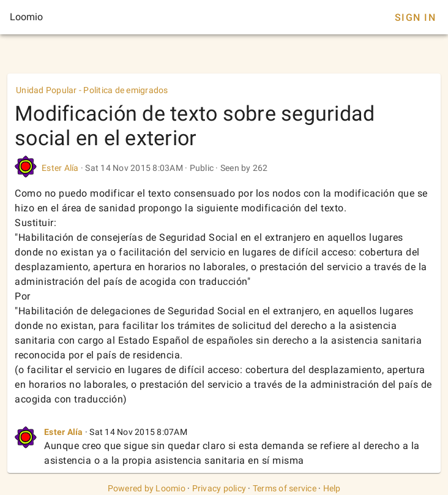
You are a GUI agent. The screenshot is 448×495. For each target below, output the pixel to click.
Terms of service (285, 488)
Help (332, 488)
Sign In (415, 17)
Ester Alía (61, 168)
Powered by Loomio (147, 488)
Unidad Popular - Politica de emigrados (92, 90)
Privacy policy (219, 488)
